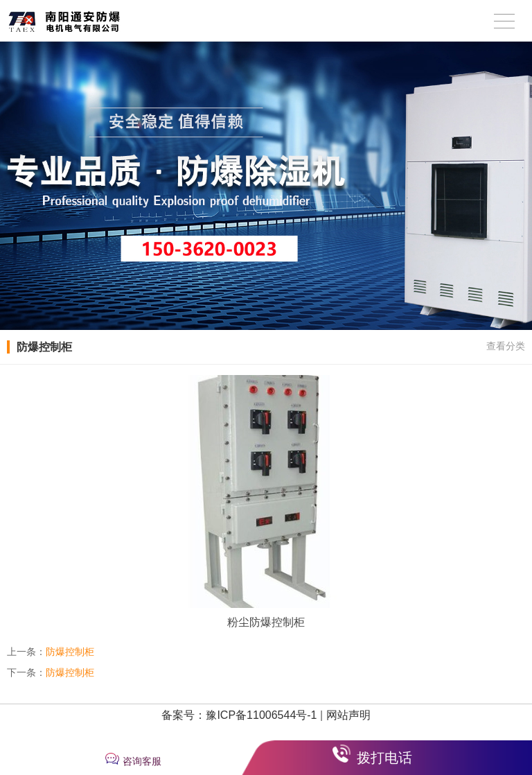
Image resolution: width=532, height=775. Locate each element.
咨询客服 (142, 761)
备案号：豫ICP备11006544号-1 (239, 715)
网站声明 (348, 715)
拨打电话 (384, 758)
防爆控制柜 (70, 652)
